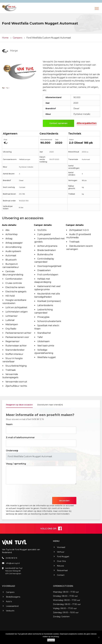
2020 (59, 143)
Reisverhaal (62, 570)
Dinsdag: (57, 596)
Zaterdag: (58, 612)
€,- (5, 51)
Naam (9, 424)
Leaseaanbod (12, 606)
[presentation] (26, 492)
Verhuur (61, 552)
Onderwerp (12, 451)
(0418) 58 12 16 (11, 558)
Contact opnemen (58, 123)
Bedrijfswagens (13, 597)
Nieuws (60, 566)
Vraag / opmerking (16, 464)
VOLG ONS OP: (49, 529)
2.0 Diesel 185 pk (81, 143)
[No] (99, 637)
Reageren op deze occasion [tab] (19, 405)
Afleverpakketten (87, 123)
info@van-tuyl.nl (13, 563)
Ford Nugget (63, 557)
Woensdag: (58, 600)
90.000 (45, 143)
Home (5, 38)
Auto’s (9, 601)
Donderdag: (59, 604)
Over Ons (61, 561)
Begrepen (51, 640)
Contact (61, 575)
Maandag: (58, 592)
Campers (17, 38)
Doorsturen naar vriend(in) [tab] (50, 405)
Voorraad (61, 547)
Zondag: (57, 617)
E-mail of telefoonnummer (20, 437)
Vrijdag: (56, 608)
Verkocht (10, 611)
